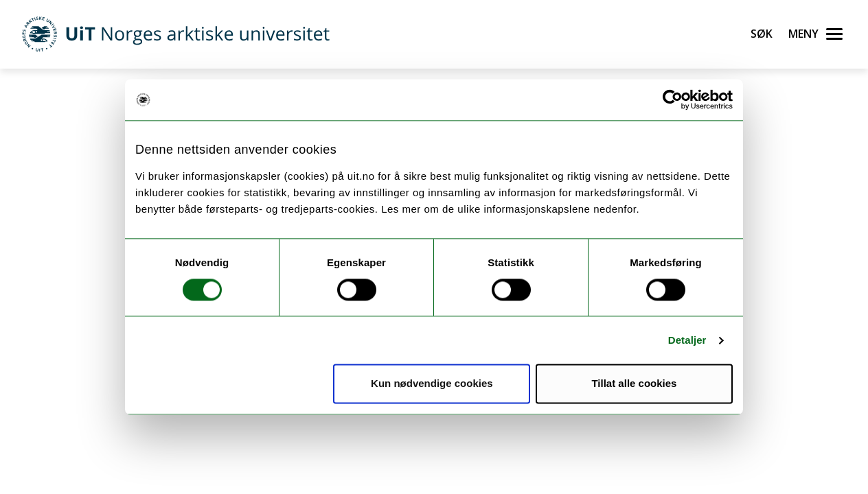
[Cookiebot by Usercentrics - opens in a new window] (673, 99)
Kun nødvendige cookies (432, 384)
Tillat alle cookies (634, 384)
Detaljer (687, 340)
